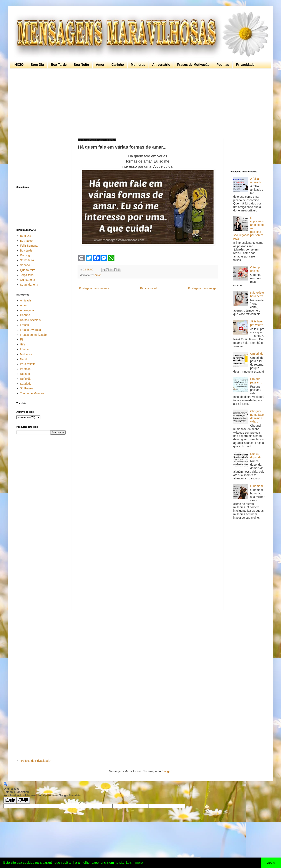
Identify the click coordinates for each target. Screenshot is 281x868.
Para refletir (27, 364)
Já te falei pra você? (256, 323)
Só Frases (27, 388)
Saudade (26, 384)
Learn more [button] (134, 863)
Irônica (24, 349)
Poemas (223, 65)
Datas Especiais (30, 320)
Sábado (25, 265)
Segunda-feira (29, 285)
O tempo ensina (256, 269)
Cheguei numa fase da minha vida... (257, 416)
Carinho (118, 65)
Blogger (166, 771)
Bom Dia (37, 65)
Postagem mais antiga (202, 288)
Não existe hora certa (257, 294)
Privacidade (245, 65)
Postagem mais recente (94, 288)
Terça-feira (27, 275)
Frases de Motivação (193, 65)
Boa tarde (26, 250)
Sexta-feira (27, 260)
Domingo (26, 255)
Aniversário (161, 65)
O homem (256, 486)
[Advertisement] (139, 104)
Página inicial (149, 288)
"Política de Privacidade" (36, 761)
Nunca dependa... (257, 455)
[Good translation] (10, 800)
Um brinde (257, 354)
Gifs (23, 344)
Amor (100, 65)
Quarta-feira (28, 270)
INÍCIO (19, 65)
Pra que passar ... (256, 381)
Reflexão (26, 379)
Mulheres (138, 65)
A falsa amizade (256, 181)
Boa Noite (81, 65)
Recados (26, 374)
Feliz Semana (29, 246)
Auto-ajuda (27, 310)
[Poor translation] (23, 800)
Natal (23, 359)
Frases (25, 325)
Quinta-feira (28, 280)
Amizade (26, 300)
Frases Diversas (30, 330)
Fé (22, 339)
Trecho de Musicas (32, 393)
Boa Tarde (59, 65)
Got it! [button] (271, 863)
